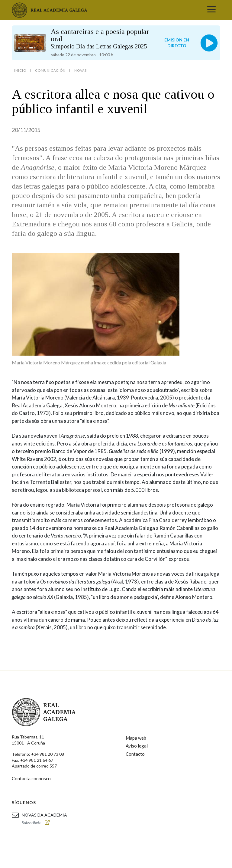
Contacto (135, 754)
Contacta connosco (31, 778)
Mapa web (136, 738)
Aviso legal (137, 746)
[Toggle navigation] (211, 10)
